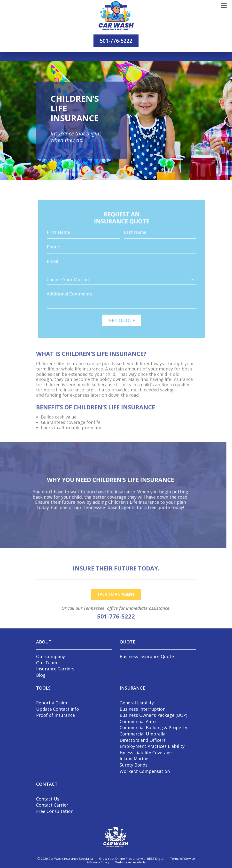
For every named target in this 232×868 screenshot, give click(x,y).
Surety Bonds (134, 765)
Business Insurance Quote (147, 656)
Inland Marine (134, 759)
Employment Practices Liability (152, 746)
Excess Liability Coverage (146, 752)
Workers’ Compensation (145, 771)
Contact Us (48, 799)
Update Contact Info (58, 709)
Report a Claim (52, 703)
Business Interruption (143, 709)
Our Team (47, 663)
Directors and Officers (143, 740)
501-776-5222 (116, 41)
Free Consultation (55, 811)
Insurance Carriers (55, 669)
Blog (41, 675)
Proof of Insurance (55, 715)
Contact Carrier (52, 805)
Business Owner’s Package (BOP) (153, 715)
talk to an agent (116, 602)
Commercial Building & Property (153, 727)
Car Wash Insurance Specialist (71, 859)
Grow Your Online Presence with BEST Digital (132, 859)
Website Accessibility (131, 862)
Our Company (50, 656)
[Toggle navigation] (224, 6)
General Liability (137, 703)
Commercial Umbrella (143, 734)
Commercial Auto (138, 721)
